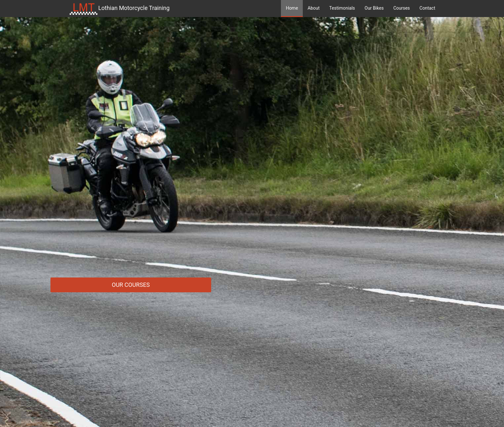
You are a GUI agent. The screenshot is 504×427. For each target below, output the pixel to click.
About (314, 8)
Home (292, 8)
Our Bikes (374, 8)
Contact (427, 8)
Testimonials (342, 8)
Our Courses (131, 285)
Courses (402, 8)
